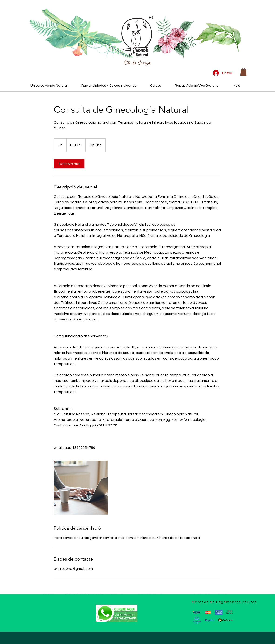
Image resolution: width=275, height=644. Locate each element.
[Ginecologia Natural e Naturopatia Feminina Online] (81, 488)
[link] (69, 164)
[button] (243, 72)
